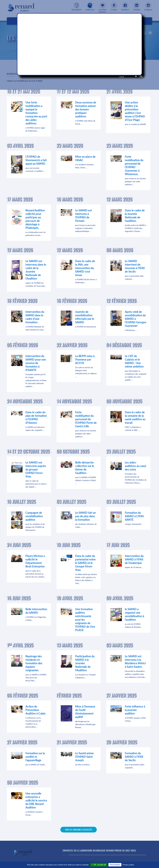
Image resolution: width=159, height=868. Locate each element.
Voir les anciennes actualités (79, 830)
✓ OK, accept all (99, 865)
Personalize (115, 865)
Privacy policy (128, 865)
